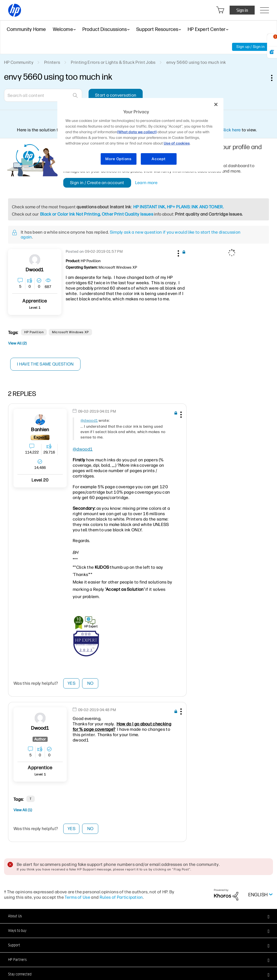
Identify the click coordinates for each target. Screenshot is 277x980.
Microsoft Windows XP (70, 332)
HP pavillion (34, 332)
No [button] (90, 683)
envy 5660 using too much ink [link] (196, 62)
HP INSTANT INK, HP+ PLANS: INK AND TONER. (178, 207)
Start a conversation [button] (116, 95)
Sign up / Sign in (250, 47)
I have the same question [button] (46, 364)
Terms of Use (77, 897)
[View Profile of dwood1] (35, 270)
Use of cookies (177, 143)
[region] (140, 135)
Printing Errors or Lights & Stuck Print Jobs (113, 62)
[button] (178, 252)
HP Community (19, 62)
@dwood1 (89, 421)
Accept (158, 159)
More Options (118, 159)
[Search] (43, 95)
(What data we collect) (137, 132)
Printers (52, 62)
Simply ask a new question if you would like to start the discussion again (131, 235)
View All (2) (17, 343)
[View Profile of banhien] (40, 430)
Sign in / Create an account (97, 183)
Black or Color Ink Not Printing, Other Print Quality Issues (97, 214)
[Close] (216, 104)
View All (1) (23, 810)
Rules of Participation (121, 897)
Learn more (146, 183)
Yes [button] (71, 683)
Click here (231, 130)
